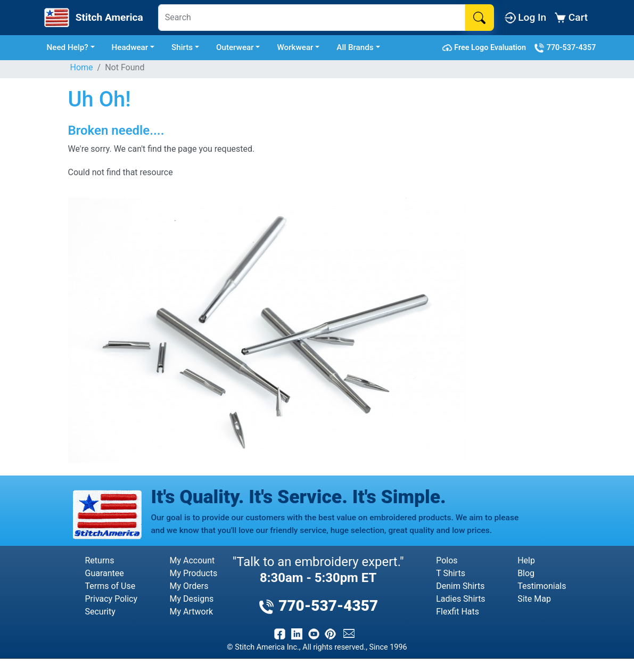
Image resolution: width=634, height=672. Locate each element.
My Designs (192, 599)
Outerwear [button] (235, 47)
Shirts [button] (182, 47)
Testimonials (542, 586)
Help (526, 560)
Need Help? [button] (68, 47)
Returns (100, 560)
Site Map (534, 599)
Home (82, 67)
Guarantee (105, 573)
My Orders (189, 586)
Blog (526, 573)
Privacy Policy (112, 599)
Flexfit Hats (458, 612)
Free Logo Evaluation (486, 48)
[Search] (312, 18)
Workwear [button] (295, 47)
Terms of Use (110, 586)
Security (100, 612)
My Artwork (192, 612)
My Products (194, 573)
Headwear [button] (130, 47)
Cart (571, 17)
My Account (192, 560)
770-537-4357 (565, 48)
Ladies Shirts (460, 599)
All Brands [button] (355, 47)
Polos (447, 560)
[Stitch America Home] (93, 18)
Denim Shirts (460, 586)
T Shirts (451, 573)
